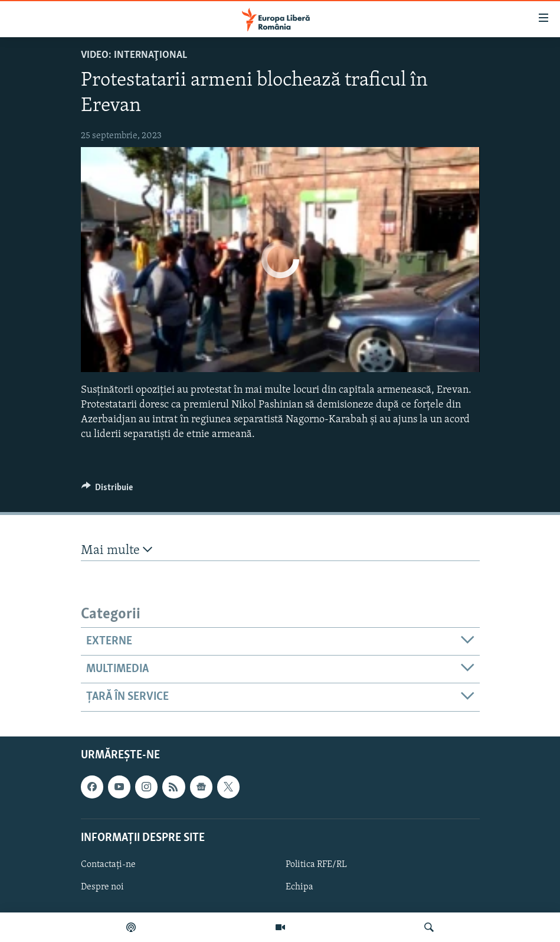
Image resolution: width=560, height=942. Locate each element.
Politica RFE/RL (316, 865)
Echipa (299, 887)
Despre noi (102, 887)
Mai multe (117, 550)
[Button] (107, 490)
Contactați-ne (108, 865)
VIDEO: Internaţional (134, 55)
